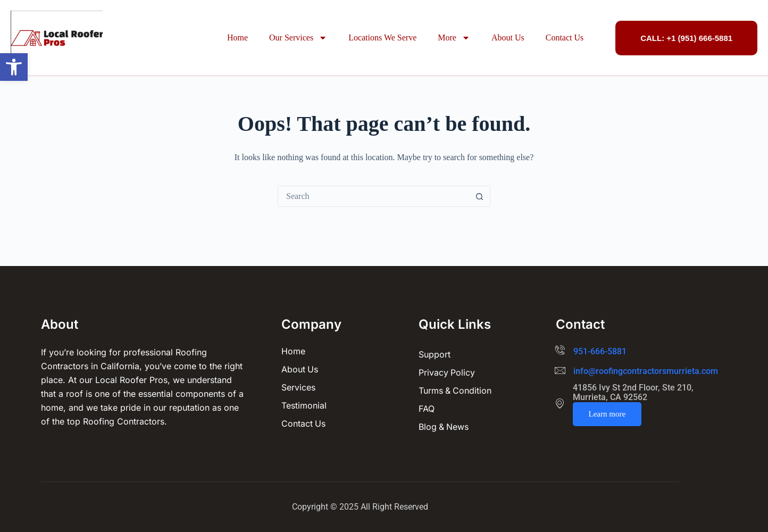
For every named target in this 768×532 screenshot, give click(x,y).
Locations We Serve (382, 38)
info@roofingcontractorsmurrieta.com (646, 371)
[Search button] (479, 196)
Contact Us (565, 38)
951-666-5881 (600, 351)
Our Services (298, 38)
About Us (508, 38)
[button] (14, 67)
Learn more (607, 414)
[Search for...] (373, 196)
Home (237, 38)
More (454, 38)
